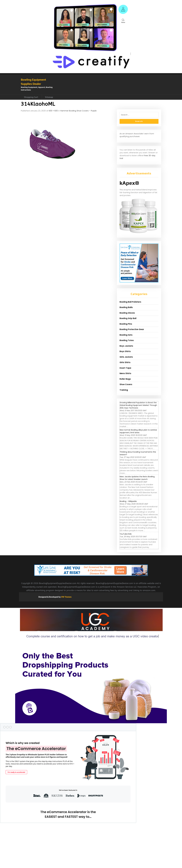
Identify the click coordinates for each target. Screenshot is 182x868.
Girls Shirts (125, 362)
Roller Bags (125, 379)
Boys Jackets (126, 346)
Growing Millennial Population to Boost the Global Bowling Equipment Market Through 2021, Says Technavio (138, 405)
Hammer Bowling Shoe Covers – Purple (78, 111)
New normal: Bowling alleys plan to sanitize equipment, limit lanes (138, 431)
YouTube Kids (126, 534)
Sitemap (49, 97)
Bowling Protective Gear (132, 329)
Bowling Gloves (127, 313)
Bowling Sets (126, 335)
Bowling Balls (126, 307)
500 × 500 (53, 111)
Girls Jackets (126, 357)
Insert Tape (125, 368)
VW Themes (66, 597)
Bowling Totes (127, 340)
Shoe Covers (126, 384)
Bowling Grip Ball (128, 318)
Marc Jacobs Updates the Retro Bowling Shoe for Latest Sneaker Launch (137, 478)
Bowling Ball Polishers (130, 302)
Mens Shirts (125, 373)
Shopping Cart (31, 97)
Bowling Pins (126, 324)
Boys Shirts (125, 351)
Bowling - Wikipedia (128, 501)
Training (124, 390)
